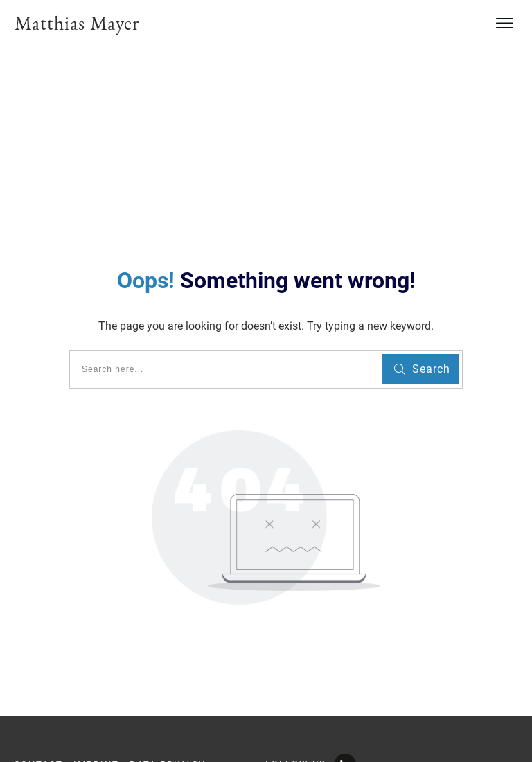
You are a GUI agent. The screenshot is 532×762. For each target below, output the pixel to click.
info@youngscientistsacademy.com (106, 722)
